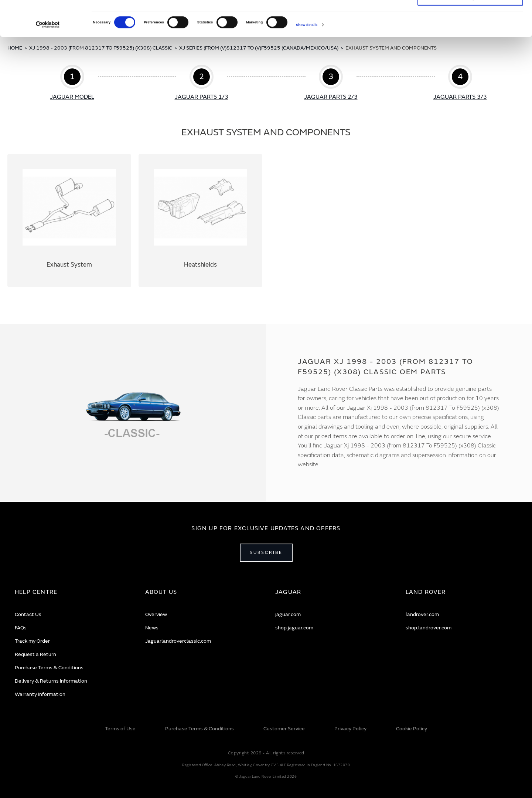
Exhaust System (69, 221)
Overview (156, 614)
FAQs (21, 628)
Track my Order (32, 641)
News (152, 628)
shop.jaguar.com (294, 628)
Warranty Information (40, 694)
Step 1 (72, 83)
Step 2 (202, 83)
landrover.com (422, 614)
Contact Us (28, 614)
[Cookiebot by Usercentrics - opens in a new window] (48, 58)
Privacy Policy (350, 729)
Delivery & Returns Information (51, 681)
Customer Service (284, 729)
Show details (307, 58)
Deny (470, 32)
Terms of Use (120, 729)
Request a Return (35, 654)
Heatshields (200, 221)
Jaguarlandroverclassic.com (178, 641)
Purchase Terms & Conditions (49, 668)
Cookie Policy (412, 729)
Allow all (470, 16)
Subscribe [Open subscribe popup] (266, 553)
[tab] (71, 592)
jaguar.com (288, 614)
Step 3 (331, 83)
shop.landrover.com (429, 628)
